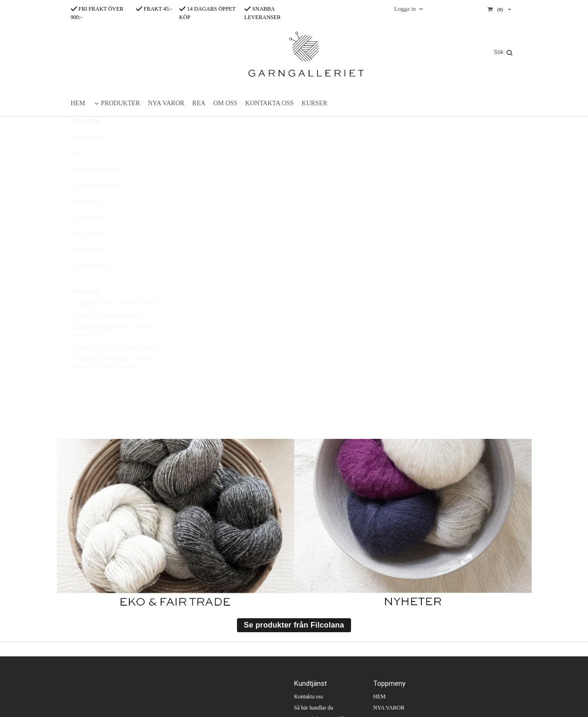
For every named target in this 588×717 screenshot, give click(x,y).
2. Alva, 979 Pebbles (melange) (106, 337)
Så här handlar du (314, 708)
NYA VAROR (166, 103)
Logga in (405, 9)
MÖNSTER (87, 271)
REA (199, 103)
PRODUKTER (121, 103)
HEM (78, 103)
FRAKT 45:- (154, 9)
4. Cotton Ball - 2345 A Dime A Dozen (114, 369)
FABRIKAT (87, 223)
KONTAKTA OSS (270, 103)
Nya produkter (87, 159)
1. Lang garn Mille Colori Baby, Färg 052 (117, 325)
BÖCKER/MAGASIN (96, 191)
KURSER (314, 103)
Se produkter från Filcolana (294, 625)
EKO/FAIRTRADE (95, 207)
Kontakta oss (309, 697)
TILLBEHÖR (89, 287)
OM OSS (225, 103)
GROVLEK (87, 239)
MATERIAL (88, 255)
